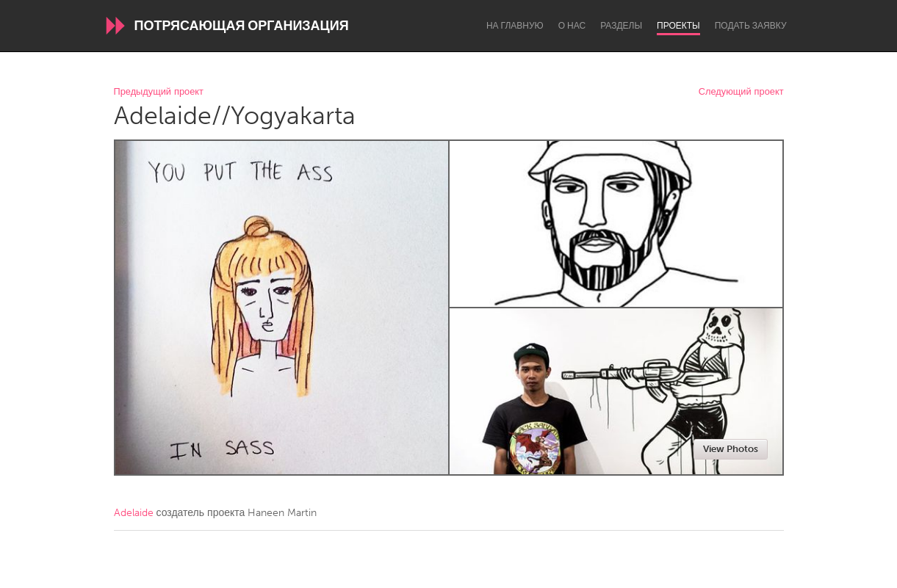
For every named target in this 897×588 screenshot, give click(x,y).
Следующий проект (741, 92)
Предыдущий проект (159, 92)
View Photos (731, 449)
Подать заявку (751, 26)
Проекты (678, 26)
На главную (515, 26)
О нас (572, 26)
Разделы (621, 26)
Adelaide (134, 513)
